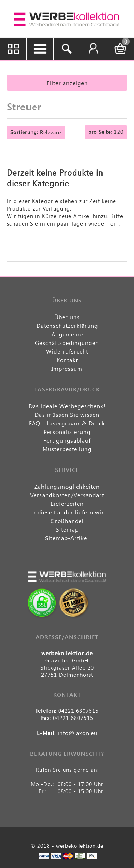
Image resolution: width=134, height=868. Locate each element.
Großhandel (67, 521)
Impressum (67, 368)
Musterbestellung (67, 449)
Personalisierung (67, 432)
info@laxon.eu (78, 733)
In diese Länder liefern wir (67, 512)
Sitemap (67, 529)
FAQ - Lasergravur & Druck (67, 423)
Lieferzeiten (67, 504)
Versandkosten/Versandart (67, 495)
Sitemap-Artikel (67, 538)
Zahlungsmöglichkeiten (67, 486)
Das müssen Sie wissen (67, 415)
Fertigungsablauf (67, 440)
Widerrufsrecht (67, 351)
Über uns (67, 317)
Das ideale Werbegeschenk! (67, 406)
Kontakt (67, 360)
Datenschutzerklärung (67, 325)
